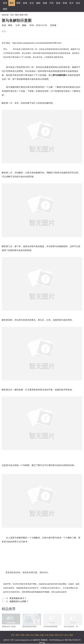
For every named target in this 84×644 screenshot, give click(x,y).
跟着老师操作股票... (30, 627)
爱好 (12, 3)
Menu (80, 10)
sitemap (42, 643)
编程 (38, 3)
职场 (65, 3)
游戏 (25, 3)
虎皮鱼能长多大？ (18, 598)
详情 (26, 15)
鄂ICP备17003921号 (73, 640)
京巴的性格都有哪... (51, 627)
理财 (18, 3)
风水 (78, 3)
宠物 (21, 15)
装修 (45, 3)
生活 (32, 3)
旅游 (58, 3)
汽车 (52, 3)
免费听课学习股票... (9, 627)
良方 (72, 3)
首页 (5, 3)
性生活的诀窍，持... (72, 627)
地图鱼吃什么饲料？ (19, 601)
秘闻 (5, 9)
